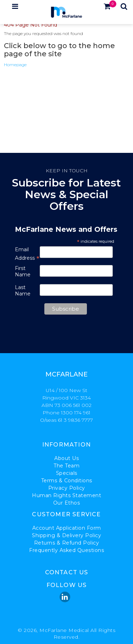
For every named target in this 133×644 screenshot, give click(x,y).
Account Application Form (67, 528)
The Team (66, 466)
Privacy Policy (67, 488)
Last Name (23, 291)
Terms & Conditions (67, 481)
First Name (23, 271)
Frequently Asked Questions (66, 550)
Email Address (27, 254)
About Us (66, 458)
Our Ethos (67, 503)
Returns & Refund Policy (67, 543)
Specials (67, 473)
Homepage (15, 65)
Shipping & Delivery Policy (66, 535)
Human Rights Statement (66, 495)
